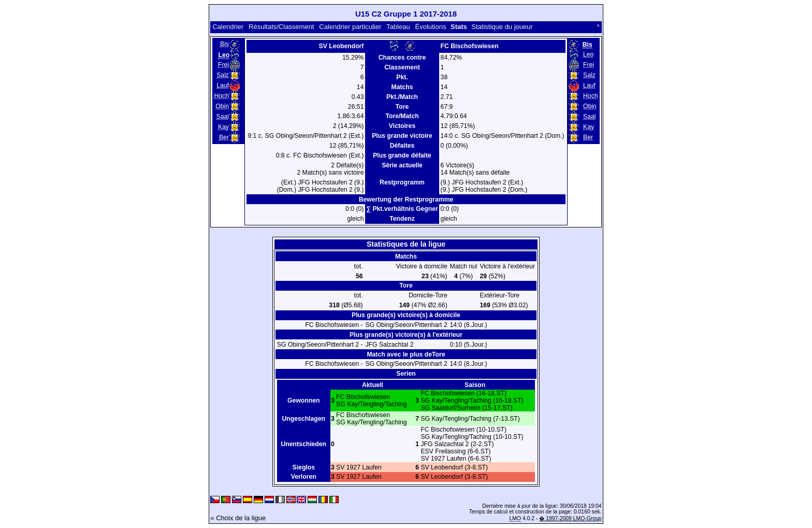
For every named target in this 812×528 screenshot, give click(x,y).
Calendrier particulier (350, 27)
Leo (588, 54)
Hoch (221, 96)
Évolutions (430, 27)
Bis (224, 44)
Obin (222, 106)
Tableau (398, 27)
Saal (223, 117)
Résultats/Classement (281, 27)
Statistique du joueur (502, 27)
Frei (223, 65)
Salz (223, 75)
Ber (224, 137)
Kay (223, 127)
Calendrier (228, 27)
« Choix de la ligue (238, 518)
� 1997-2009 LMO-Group (570, 518)
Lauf (223, 85)
